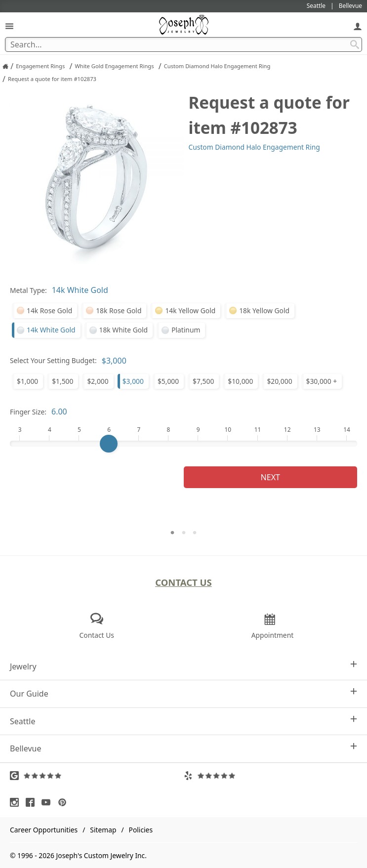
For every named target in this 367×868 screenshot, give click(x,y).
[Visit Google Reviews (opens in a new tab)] (97, 776)
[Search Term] (183, 44)
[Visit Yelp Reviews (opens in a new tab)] (271, 776)
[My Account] (358, 26)
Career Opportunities (44, 830)
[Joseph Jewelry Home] (5, 66)
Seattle (183, 721)
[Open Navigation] (9, 26)
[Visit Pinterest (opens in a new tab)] (65, 802)
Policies (141, 830)
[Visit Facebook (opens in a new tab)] (33, 802)
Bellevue (183, 748)
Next (270, 477)
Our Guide (183, 693)
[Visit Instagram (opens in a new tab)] (17, 802)
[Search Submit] (355, 44)
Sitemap (103, 830)
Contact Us (183, 582)
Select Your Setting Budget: (53, 360)
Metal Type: (28, 290)
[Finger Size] (183, 444)
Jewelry (183, 666)
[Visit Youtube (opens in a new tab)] (48, 802)
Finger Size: (28, 412)
